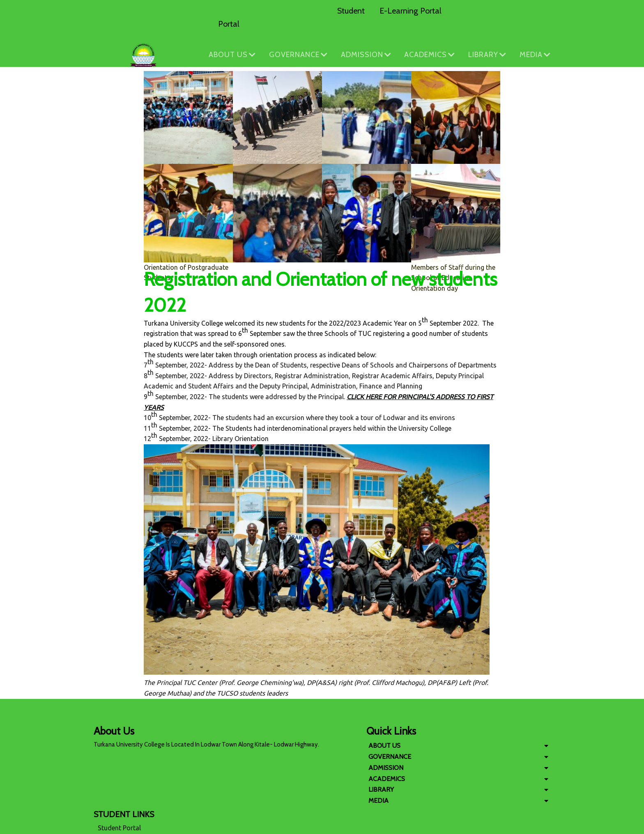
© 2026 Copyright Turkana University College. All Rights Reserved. (322, 826)
